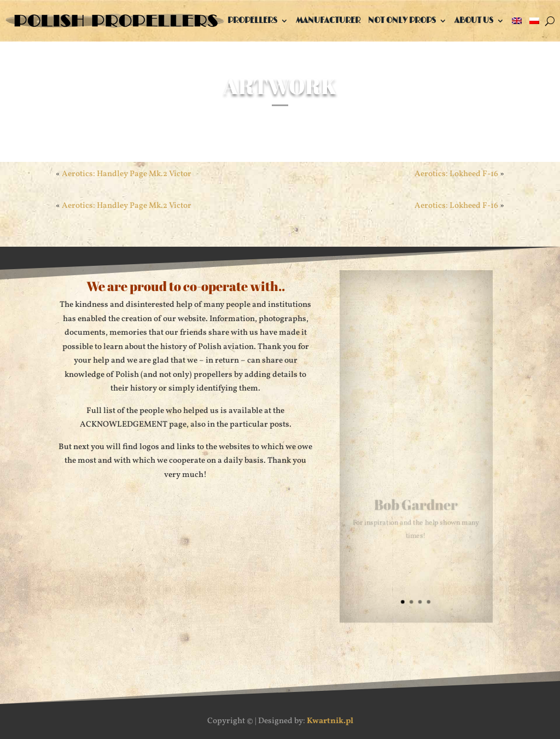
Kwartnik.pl (330, 721)
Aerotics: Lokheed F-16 (456, 206)
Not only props (402, 21)
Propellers (252, 21)
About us (474, 21)
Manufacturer (328, 21)
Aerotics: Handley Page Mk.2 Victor (127, 206)
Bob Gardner (416, 506)
